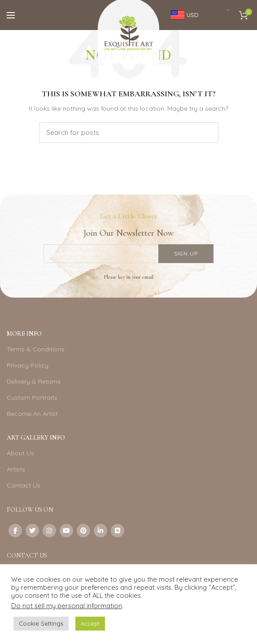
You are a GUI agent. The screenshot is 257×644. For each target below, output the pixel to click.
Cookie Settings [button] (41, 623)
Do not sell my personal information (67, 606)
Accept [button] (90, 623)
